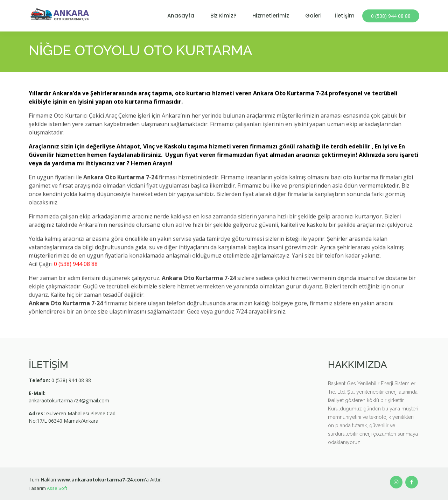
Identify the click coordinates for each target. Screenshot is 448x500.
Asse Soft (57, 488)
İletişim (345, 16)
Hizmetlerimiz (271, 16)
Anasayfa (181, 16)
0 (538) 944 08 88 (391, 16)
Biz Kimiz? (223, 16)
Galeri (313, 16)
